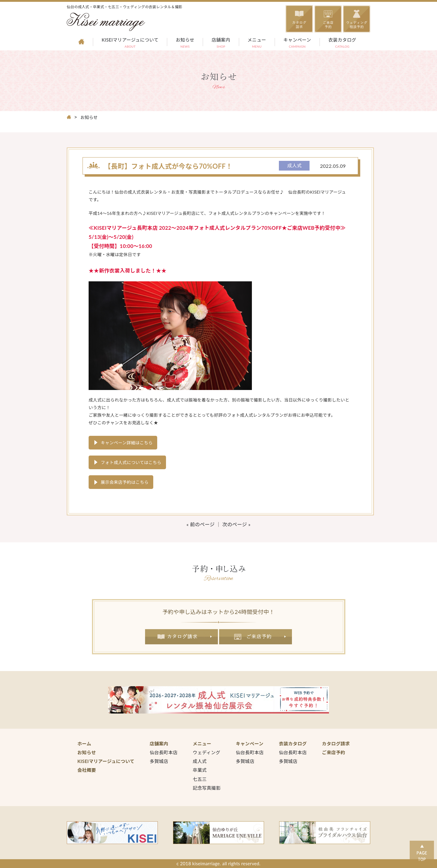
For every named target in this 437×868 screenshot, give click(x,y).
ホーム (84, 744)
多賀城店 (159, 761)
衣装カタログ (342, 43)
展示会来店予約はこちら (125, 482)
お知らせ (185, 43)
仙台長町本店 (164, 752)
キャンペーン (297, 43)
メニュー (257, 43)
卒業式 (200, 770)
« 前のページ (201, 524)
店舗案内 (221, 43)
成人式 (200, 761)
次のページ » (237, 524)
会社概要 (87, 770)
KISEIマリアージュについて (130, 43)
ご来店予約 (256, 637)
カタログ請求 (181, 637)
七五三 (200, 779)
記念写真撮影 (207, 788)
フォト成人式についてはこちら (131, 462)
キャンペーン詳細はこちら (127, 443)
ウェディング (207, 752)
